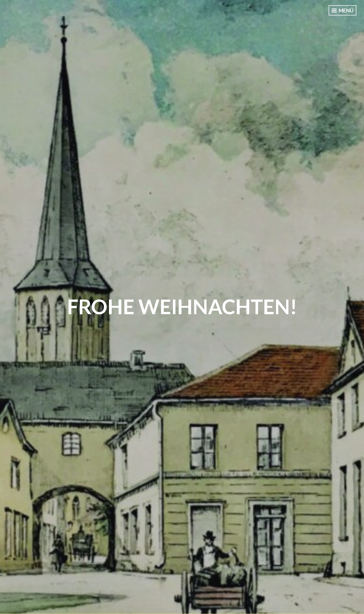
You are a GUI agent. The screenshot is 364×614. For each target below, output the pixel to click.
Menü (343, 10)
